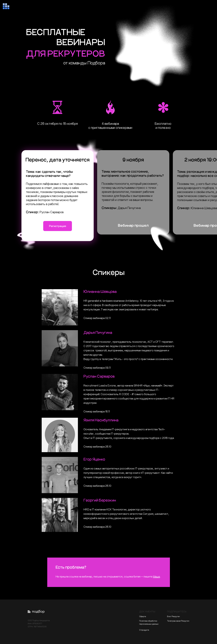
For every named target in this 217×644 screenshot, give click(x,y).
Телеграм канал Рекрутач (178, 621)
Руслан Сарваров (99, 376)
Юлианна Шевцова (100, 291)
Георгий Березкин (100, 500)
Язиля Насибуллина (101, 420)
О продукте (144, 630)
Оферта (143, 616)
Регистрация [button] (58, 226)
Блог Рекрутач (173, 616)
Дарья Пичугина (98, 332)
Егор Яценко (94, 459)
